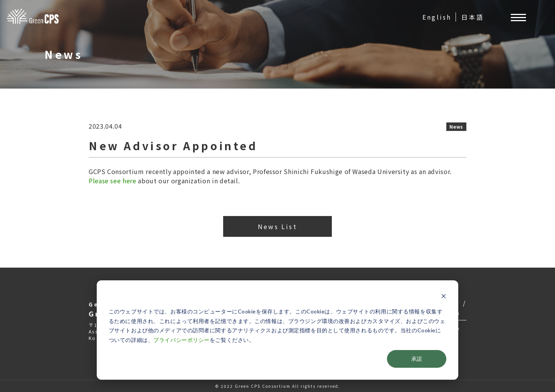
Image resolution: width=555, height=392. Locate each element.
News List (277, 226)
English (437, 17)
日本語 (473, 17)
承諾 (417, 359)
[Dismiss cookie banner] (444, 297)
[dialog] (277, 330)
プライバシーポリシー (182, 340)
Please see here (113, 181)
